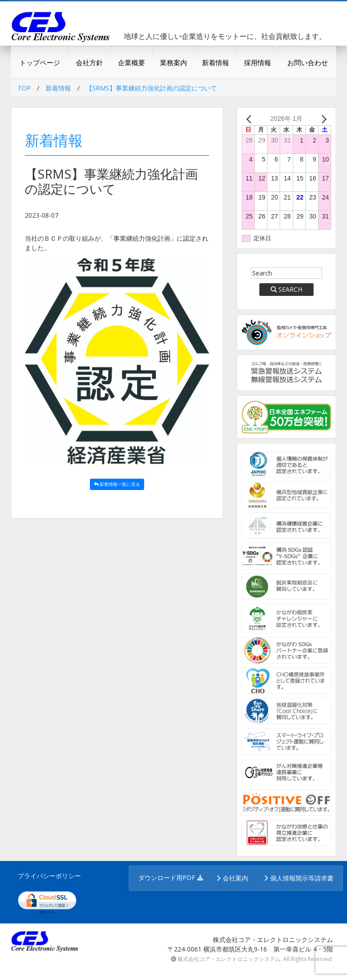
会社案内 (235, 878)
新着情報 (216, 62)
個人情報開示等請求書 (302, 878)
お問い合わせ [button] (308, 62)
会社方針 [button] (89, 62)
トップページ (40, 62)
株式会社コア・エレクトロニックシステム (229, 959)
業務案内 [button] (173, 62)
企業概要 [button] (131, 62)
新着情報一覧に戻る (117, 484)
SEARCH (287, 289)
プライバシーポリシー (49, 876)
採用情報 (258, 62)
